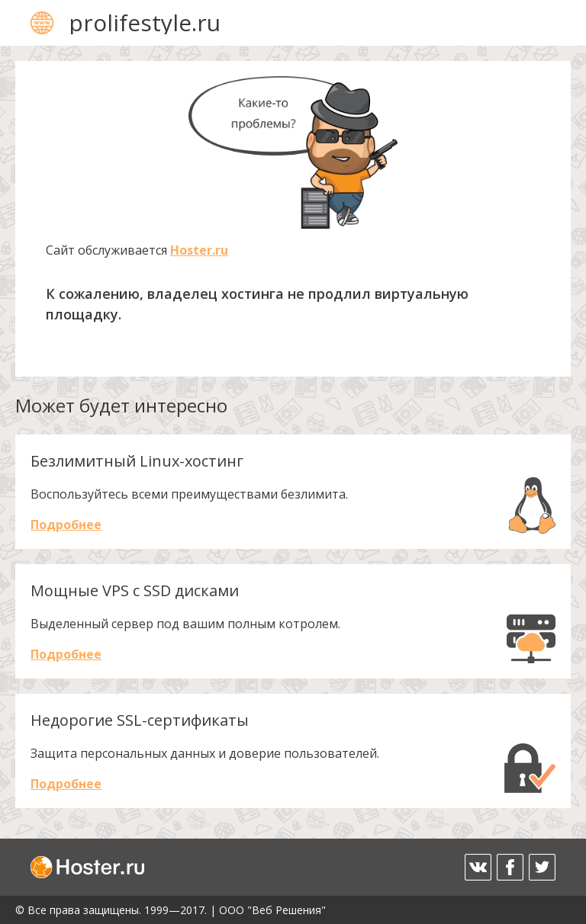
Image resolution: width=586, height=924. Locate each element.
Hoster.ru (199, 250)
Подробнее (66, 525)
